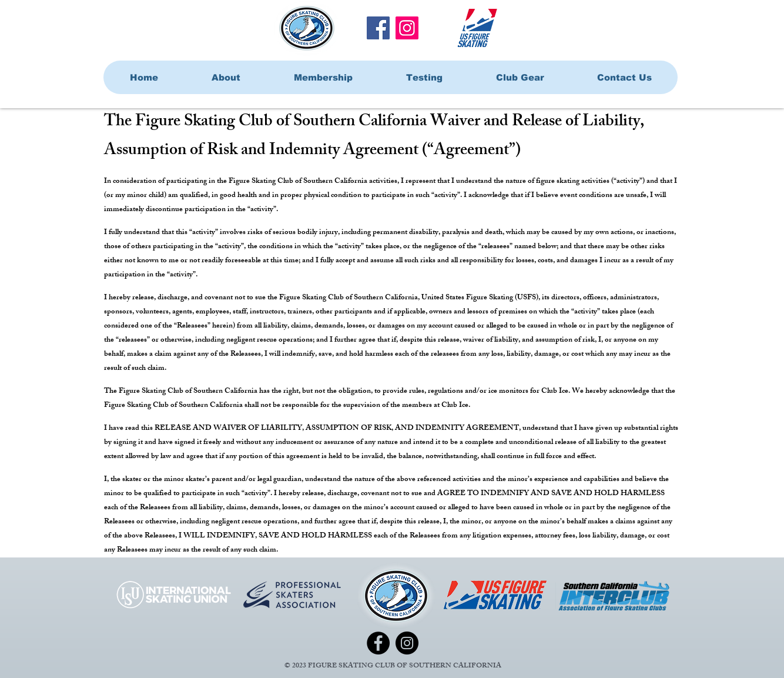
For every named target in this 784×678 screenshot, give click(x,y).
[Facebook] (378, 28)
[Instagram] (407, 28)
